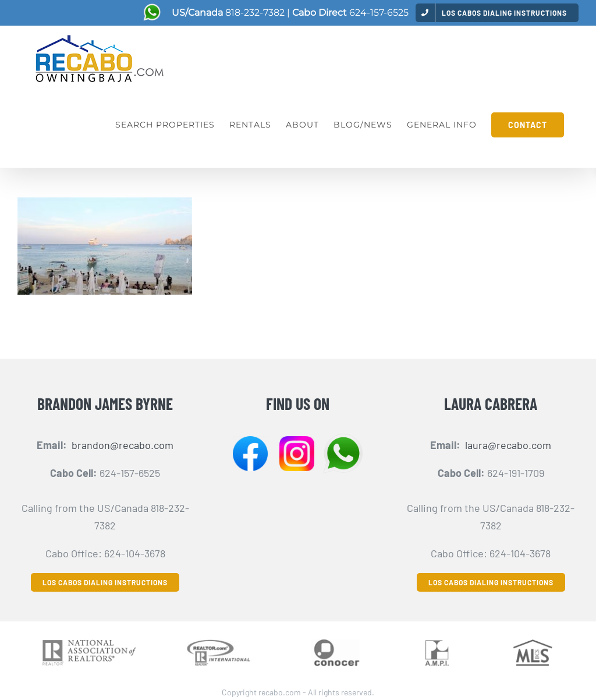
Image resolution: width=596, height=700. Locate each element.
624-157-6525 (379, 13)
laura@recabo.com (508, 445)
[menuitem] (497, 13)
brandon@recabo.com (123, 445)
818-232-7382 (255, 13)
